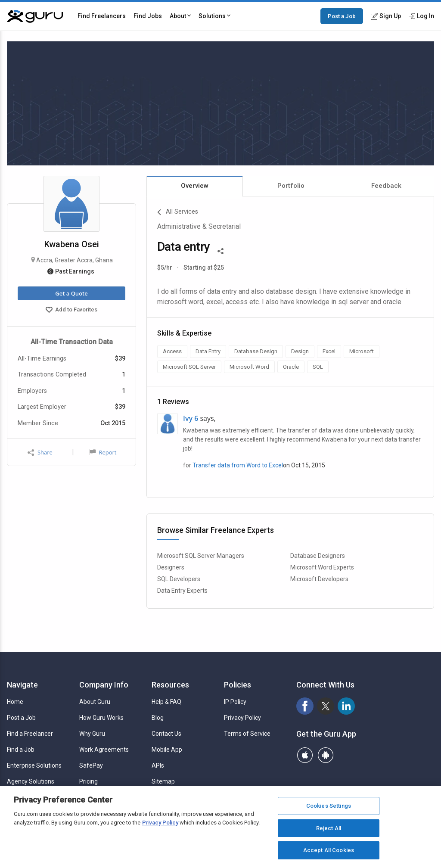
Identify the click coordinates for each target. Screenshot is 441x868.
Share (40, 453)
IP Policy (235, 702)
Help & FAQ (166, 702)
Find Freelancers (102, 16)
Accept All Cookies (329, 850)
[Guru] (35, 16)
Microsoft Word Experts (322, 567)
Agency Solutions (31, 781)
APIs (158, 765)
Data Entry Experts (182, 591)
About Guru (95, 702)
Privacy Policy (242, 718)
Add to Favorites (71, 311)
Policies (238, 685)
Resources (170, 685)
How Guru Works (101, 718)
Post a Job (342, 16)
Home (15, 702)
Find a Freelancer (30, 734)
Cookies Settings (329, 806)
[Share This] (220, 250)
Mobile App (167, 750)
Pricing (89, 781)
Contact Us (166, 734)
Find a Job (21, 750)
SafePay (91, 765)
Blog (158, 718)
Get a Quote (71, 293)
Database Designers (318, 556)
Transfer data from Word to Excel (238, 465)
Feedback (386, 186)
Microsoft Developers (319, 579)
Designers (171, 567)
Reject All (329, 828)
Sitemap (163, 781)
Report (103, 452)
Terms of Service (247, 734)
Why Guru (92, 734)
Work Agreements (104, 750)
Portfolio (291, 186)
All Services (178, 212)
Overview (195, 186)
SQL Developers (179, 579)
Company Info (104, 685)
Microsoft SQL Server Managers (201, 556)
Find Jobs (148, 16)
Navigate (22, 685)
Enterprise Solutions (34, 765)
